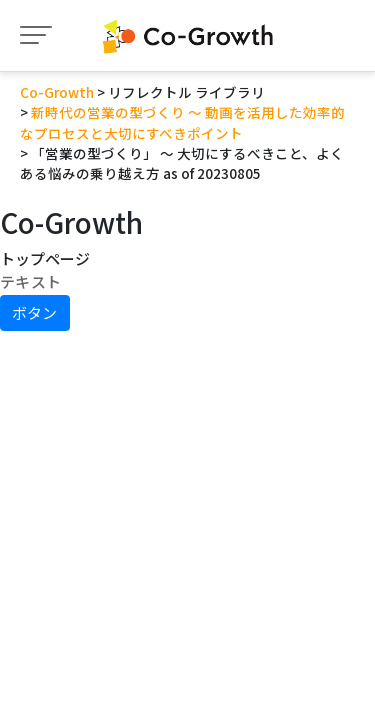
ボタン (34, 312)
